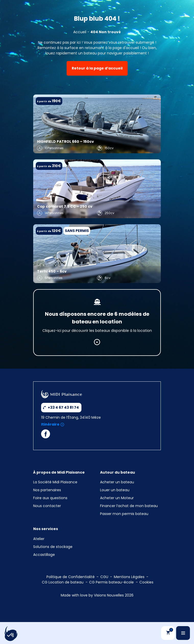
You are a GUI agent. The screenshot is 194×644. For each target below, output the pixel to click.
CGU (104, 577)
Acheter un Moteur (117, 498)
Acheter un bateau (117, 482)
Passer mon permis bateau (124, 514)
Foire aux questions (50, 498)
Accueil (80, 32)
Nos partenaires (47, 490)
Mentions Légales (129, 577)
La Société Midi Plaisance (55, 482)
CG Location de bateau (63, 582)
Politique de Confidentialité (71, 577)
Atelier (39, 539)
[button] (11, 635)
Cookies (146, 582)
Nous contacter (47, 506)
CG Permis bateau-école (111, 582)
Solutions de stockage (53, 547)
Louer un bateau (115, 490)
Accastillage (44, 555)
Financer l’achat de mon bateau (129, 506)
